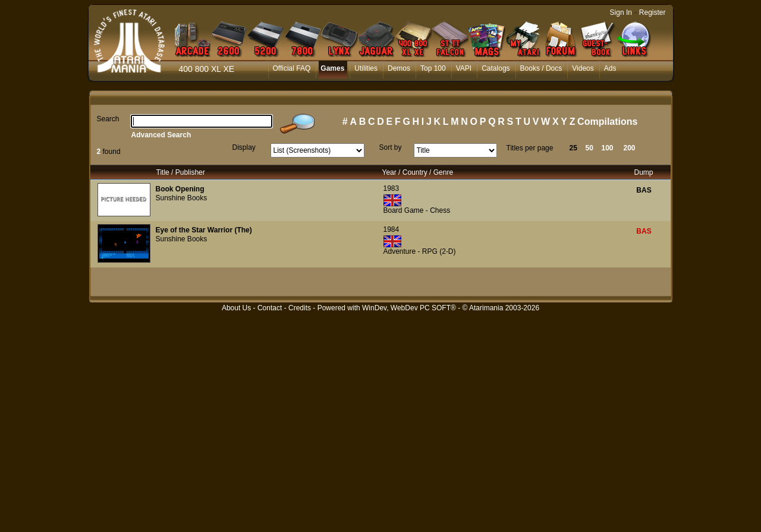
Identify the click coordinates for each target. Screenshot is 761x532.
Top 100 (433, 68)
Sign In (621, 12)
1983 (391, 188)
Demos (399, 68)
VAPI (464, 68)
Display (244, 147)
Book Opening (180, 189)
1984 (391, 229)
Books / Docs (541, 68)
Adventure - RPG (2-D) (420, 251)
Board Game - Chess (417, 210)
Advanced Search (161, 135)
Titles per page (530, 148)
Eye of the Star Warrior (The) (204, 230)
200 (630, 148)
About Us (236, 308)
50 (589, 148)
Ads (610, 68)
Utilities (366, 68)
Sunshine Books (182, 198)
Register (652, 12)
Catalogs (496, 68)
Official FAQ (292, 68)
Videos (583, 68)
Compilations (607, 122)
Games (332, 68)
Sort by (391, 147)
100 (608, 148)
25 (573, 148)
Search (108, 119)
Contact (270, 308)
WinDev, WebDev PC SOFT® (409, 308)
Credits (300, 308)
